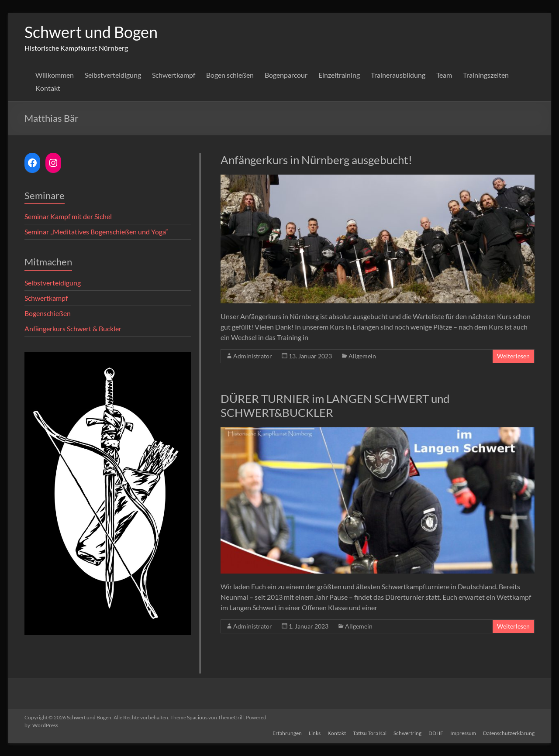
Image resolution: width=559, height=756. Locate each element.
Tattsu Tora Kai (370, 733)
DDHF (436, 733)
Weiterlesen (513, 356)
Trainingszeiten (486, 75)
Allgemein (362, 356)
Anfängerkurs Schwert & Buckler (73, 328)
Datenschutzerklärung (509, 733)
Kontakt (48, 88)
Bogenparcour (286, 75)
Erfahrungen (287, 733)
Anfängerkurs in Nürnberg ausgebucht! (316, 160)
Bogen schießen (230, 75)
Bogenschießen (48, 313)
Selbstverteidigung (113, 75)
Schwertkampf (174, 75)
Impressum (463, 733)
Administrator (253, 356)
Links (315, 733)
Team (444, 75)
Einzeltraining (339, 75)
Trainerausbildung (398, 75)
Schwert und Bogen (91, 32)
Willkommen (55, 75)
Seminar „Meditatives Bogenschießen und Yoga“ (96, 232)
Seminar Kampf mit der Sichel (68, 216)
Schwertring (407, 733)
